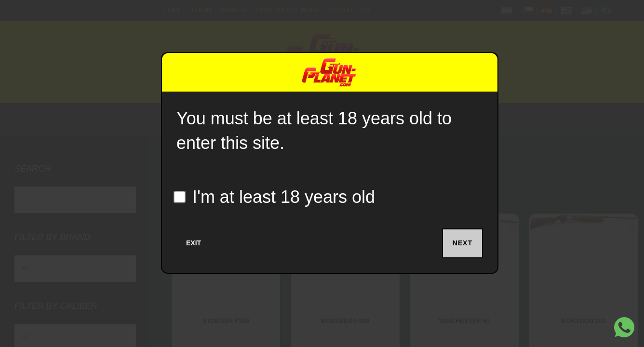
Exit (194, 243)
